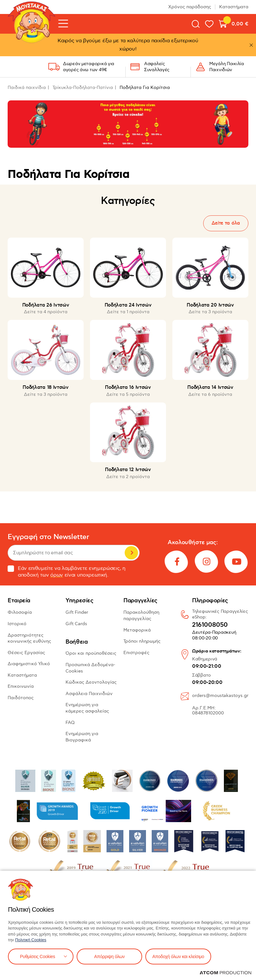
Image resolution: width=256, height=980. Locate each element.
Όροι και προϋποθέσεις (91, 653)
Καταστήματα (234, 7)
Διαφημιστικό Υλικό (29, 664)
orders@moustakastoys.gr (220, 696)
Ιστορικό (17, 624)
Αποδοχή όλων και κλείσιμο (178, 956)
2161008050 (210, 625)
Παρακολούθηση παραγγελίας (141, 615)
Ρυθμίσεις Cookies (38, 956)
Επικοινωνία (21, 686)
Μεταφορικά (137, 630)
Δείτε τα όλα (226, 223)
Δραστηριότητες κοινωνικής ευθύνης (29, 638)
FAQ (70, 723)
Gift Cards (76, 624)
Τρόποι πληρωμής (142, 641)
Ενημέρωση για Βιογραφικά (82, 737)
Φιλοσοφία (20, 612)
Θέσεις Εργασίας (26, 653)
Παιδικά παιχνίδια (27, 88)
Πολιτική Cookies (31, 940)
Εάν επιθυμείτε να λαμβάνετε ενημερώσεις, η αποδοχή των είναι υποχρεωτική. (67, 572)
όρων (57, 575)
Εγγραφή (131, 553)
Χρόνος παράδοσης (190, 7)
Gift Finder (77, 612)
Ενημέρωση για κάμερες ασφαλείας (87, 708)
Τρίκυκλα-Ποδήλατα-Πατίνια (83, 88)
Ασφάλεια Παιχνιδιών (89, 694)
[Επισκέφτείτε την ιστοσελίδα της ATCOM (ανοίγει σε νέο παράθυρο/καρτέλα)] (225, 973)
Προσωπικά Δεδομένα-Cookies (90, 668)
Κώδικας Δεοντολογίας (91, 682)
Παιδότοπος (21, 698)
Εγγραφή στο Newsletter (48, 537)
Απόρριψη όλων (109, 956)
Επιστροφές (136, 653)
